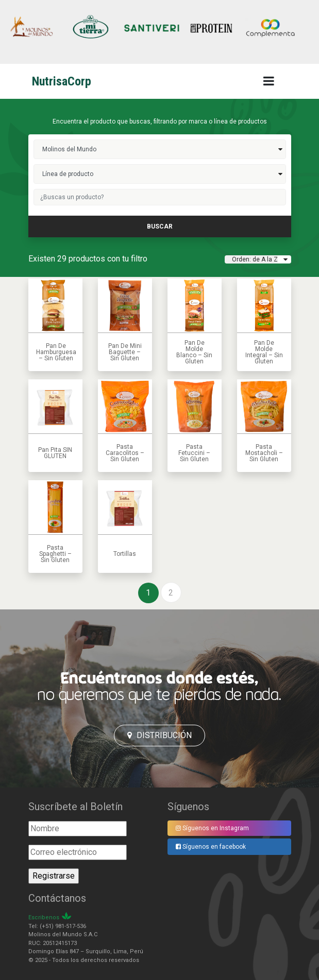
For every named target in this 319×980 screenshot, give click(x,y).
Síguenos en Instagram (212, 828)
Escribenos (44, 917)
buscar (160, 226)
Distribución (160, 735)
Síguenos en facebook (211, 847)
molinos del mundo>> (160, 149)
